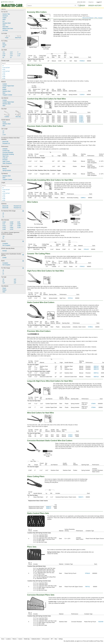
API (52, 639)
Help (56, 639)
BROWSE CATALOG (8, 2)
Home (3, 639)
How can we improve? (88, 18)
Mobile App (27, 639)
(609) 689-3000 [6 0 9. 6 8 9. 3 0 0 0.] (81, 2)
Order (82, 6)
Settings (61, 639)
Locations (8, 639)
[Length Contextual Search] (12, 185)
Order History (95, 6)
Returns (15, 639)
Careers (20, 639)
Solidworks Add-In (36, 639)
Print (96, 18)
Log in (99, 2)
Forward (100, 18)
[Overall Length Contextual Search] (12, 63)
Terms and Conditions (88, 641)
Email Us (91, 2)
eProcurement (46, 639)
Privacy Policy (100, 641)
